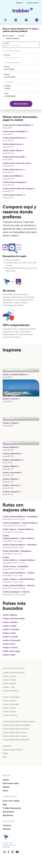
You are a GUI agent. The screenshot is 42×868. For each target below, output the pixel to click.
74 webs (33, 29)
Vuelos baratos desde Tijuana (15, 736)
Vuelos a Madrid (9, 683)
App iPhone (8, 815)
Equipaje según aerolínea (13, 750)
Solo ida (21, 36)
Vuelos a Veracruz (10, 715)
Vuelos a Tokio (9, 687)
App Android (8, 812)
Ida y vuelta (10, 36)
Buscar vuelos (21, 104)
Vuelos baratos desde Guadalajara (17, 725)
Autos (5, 791)
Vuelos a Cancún (10, 676)
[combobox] (21, 45)
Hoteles (6, 787)
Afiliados (7, 829)
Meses (5, 753)
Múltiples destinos (13, 38)
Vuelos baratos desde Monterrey (16, 729)
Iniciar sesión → (33, 3)
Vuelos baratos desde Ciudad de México (19, 722)
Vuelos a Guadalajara (11, 697)
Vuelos (20, 517)
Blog (5, 804)
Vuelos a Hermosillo (11, 704)
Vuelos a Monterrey (11, 691)
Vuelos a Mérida (9, 701)
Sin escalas (9, 82)
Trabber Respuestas (12, 808)
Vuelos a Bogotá (9, 712)
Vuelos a (16, 374)
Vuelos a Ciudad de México (14, 673)
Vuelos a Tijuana (9, 680)
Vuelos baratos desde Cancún (15, 732)
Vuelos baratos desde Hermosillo (16, 740)
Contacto (7, 825)
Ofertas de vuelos (11, 783)
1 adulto (7, 88)
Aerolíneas (7, 746)
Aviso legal (6, 847)
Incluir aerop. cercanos (13, 51)
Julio (5, 757)
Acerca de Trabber (11, 801)
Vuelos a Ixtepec (10, 708)
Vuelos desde (18, 125)
